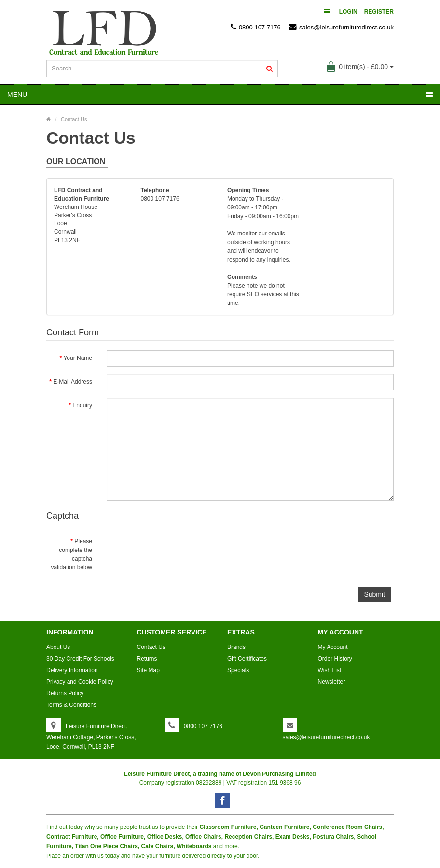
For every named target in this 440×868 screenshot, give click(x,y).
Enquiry (82, 405)
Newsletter (332, 682)
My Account (333, 647)
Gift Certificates (247, 659)
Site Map (148, 670)
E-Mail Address (73, 382)
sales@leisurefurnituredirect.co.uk (341, 27)
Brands (236, 647)
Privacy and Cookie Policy (80, 682)
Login (348, 12)
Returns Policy (65, 693)
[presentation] (180, 552)
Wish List (330, 670)
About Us (58, 647)
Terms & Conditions (71, 705)
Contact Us (74, 119)
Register (379, 12)
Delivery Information (72, 670)
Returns (147, 659)
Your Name (78, 358)
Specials (238, 670)
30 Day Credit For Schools (80, 659)
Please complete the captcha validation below (72, 554)
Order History (335, 659)
